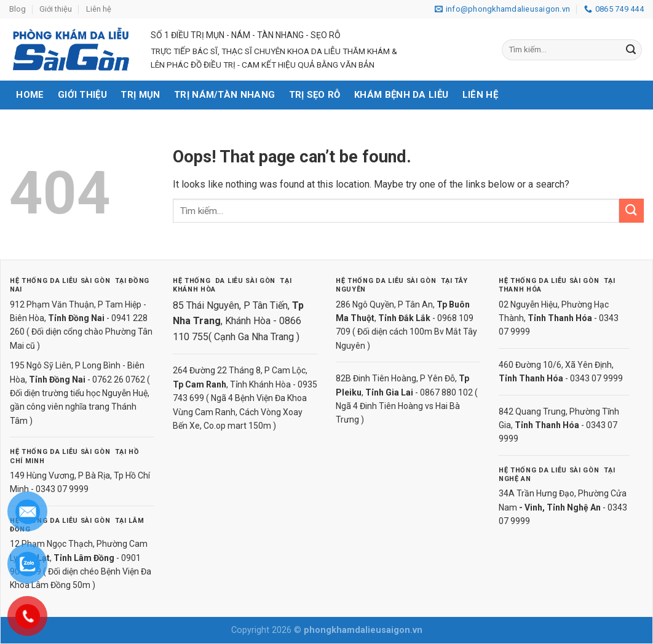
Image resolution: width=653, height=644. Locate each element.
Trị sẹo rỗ (315, 95)
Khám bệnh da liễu (401, 95)
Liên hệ (99, 9)
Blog (18, 9)
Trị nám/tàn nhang (224, 95)
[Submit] (631, 50)
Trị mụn (140, 95)
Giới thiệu (56, 9)
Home (30, 95)
